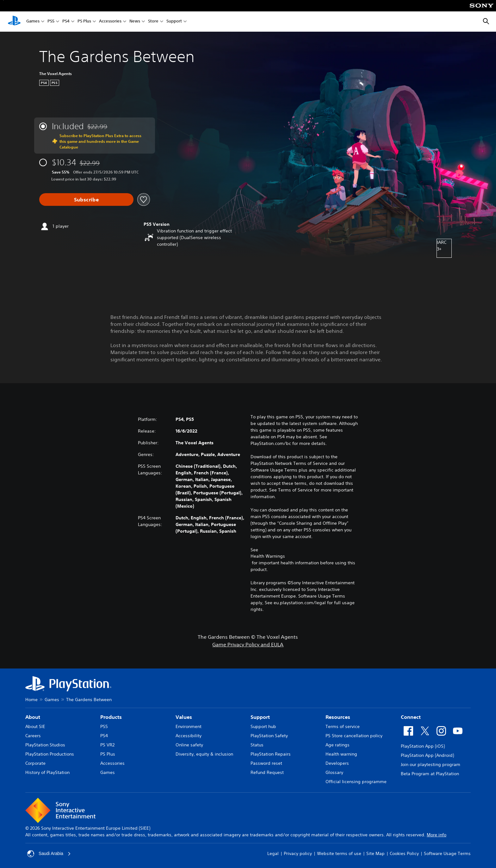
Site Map (375, 853)
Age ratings (338, 745)
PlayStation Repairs (271, 754)
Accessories (110, 22)
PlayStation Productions (50, 754)
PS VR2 (107, 745)
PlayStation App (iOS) (423, 746)
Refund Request (267, 772)
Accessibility (189, 736)
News (135, 22)
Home (31, 700)
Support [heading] (260, 717)
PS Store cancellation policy (354, 736)
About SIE (35, 726)
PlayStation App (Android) (427, 755)
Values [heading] (184, 717)
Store (153, 22)
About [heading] (33, 717)
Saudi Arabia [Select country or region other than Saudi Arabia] (49, 854)
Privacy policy (298, 853)
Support (174, 22)
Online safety (189, 745)
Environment (189, 726)
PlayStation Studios (45, 745)
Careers (33, 736)
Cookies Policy (404, 853)
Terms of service (343, 726)
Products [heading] (111, 717)
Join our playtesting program (431, 764)
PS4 (66, 22)
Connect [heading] (411, 717)
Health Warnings (268, 556)
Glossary (334, 772)
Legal (273, 853)
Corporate (35, 763)
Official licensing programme (356, 782)
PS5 (51, 22)
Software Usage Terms (447, 853)
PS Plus (84, 22)
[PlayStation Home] (14, 22)
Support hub (263, 726)
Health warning (341, 754)
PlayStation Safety (269, 736)
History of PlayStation (47, 772)
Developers (337, 763)
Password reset (266, 763)
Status (257, 745)
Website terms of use (339, 853)
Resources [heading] (338, 717)
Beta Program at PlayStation (430, 774)
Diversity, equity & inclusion (204, 754)
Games (33, 22)
